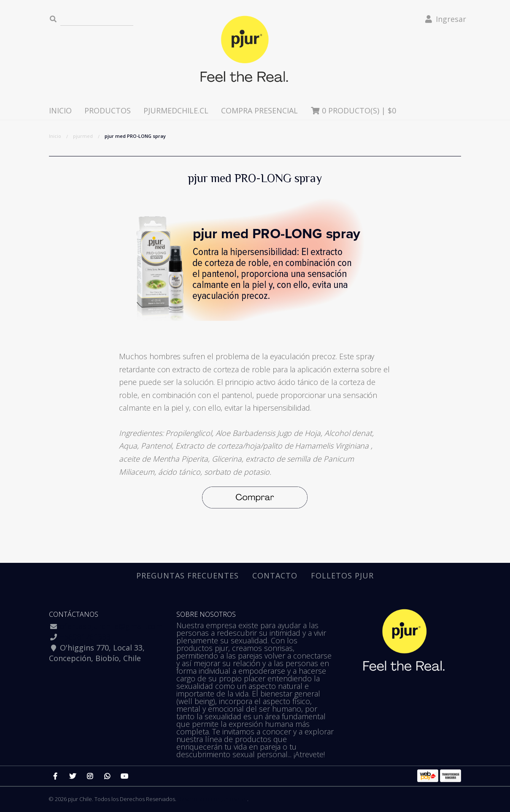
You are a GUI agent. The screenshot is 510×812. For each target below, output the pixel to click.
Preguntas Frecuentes (188, 575)
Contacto (275, 575)
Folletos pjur (342, 575)
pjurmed (83, 136)
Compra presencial (259, 110)
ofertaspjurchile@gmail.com (111, 626)
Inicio (60, 110)
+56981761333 (85, 637)
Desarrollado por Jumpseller (212, 799)
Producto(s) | (353, 110)
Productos (108, 110)
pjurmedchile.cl (176, 110)
